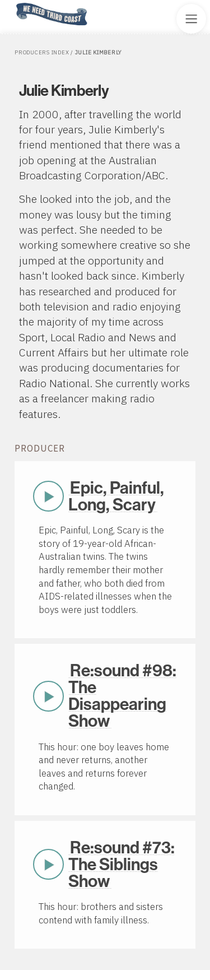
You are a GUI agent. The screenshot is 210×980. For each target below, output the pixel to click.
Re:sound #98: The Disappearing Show (123, 696)
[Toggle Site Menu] (191, 19)
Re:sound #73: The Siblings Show (122, 865)
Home (13, 4)
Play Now (49, 496)
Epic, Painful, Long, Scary (116, 496)
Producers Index (42, 52)
